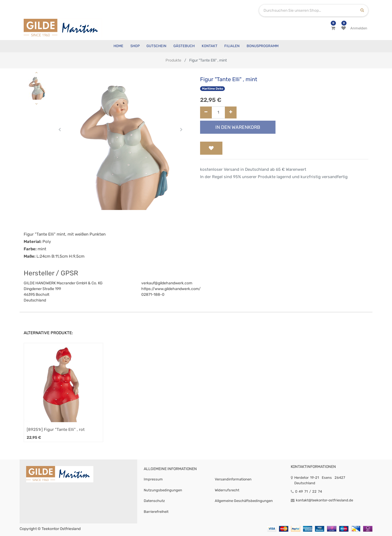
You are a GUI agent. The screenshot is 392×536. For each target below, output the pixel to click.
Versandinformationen (233, 479)
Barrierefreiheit (156, 512)
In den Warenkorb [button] (238, 127)
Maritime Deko (213, 89)
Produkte (173, 60)
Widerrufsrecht (227, 490)
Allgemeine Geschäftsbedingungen (244, 501)
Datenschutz (154, 501)
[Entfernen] (206, 113)
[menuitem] (118, 46)
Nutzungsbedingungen (163, 490)
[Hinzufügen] (231, 113)
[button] (60, 130)
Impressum (153, 479)
